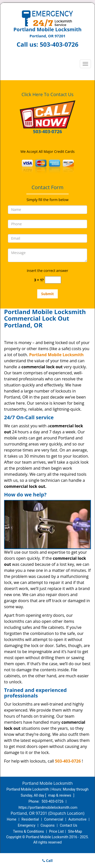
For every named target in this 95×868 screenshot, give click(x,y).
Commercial (54, 819)
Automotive (78, 819)
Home (12, 819)
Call (48, 861)
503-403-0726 (59, 44)
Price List (56, 831)
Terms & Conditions (28, 831)
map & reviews (60, 795)
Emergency (26, 825)
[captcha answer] (53, 280)
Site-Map (75, 831)
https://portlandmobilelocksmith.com (48, 807)
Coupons (48, 825)
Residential (30, 819)
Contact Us (69, 825)
